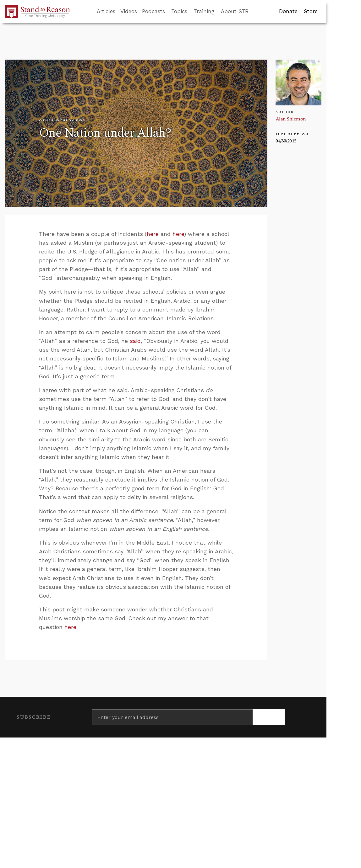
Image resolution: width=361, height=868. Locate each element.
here (153, 234)
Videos (129, 11)
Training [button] (204, 11)
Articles (106, 11)
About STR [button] (235, 11)
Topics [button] (179, 11)
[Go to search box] (254, 12)
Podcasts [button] (153, 11)
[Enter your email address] (172, 717)
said (135, 341)
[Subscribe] (269, 717)
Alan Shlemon (291, 119)
